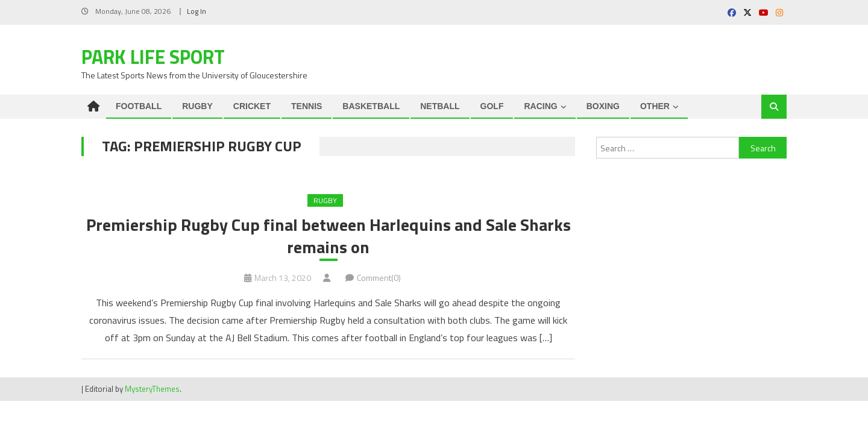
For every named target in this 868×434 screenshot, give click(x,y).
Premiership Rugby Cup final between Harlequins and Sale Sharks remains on (329, 236)
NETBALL (440, 106)
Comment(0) (379, 278)
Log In (197, 11)
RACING (540, 106)
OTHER (655, 106)
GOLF (492, 106)
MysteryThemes (152, 389)
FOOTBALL (139, 106)
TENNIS (307, 106)
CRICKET (252, 106)
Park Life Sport (153, 57)
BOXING (603, 106)
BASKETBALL (371, 106)
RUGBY (197, 106)
